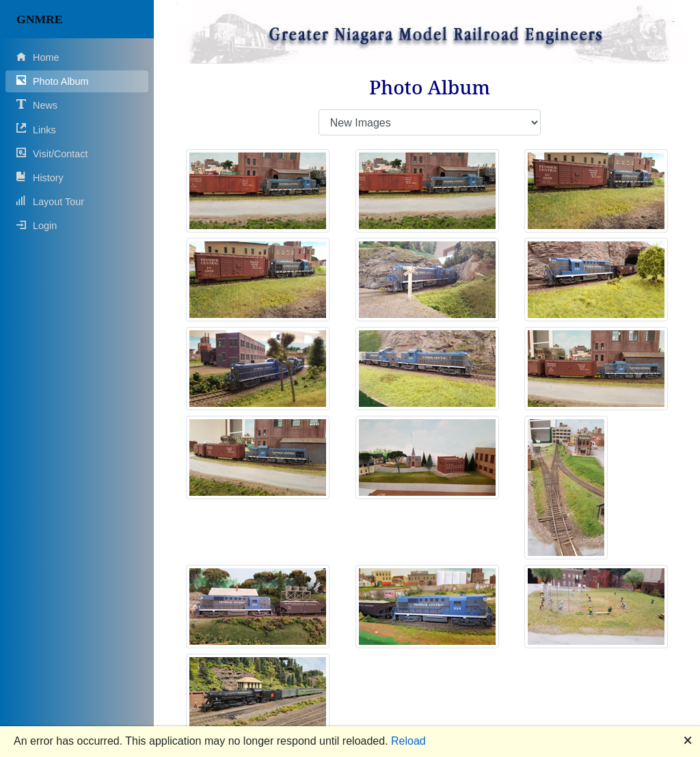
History (40, 177)
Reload (408, 741)
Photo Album (53, 81)
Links (36, 129)
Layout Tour (50, 201)
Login (37, 225)
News (37, 105)
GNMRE (39, 19)
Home (38, 57)
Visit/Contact (52, 154)
